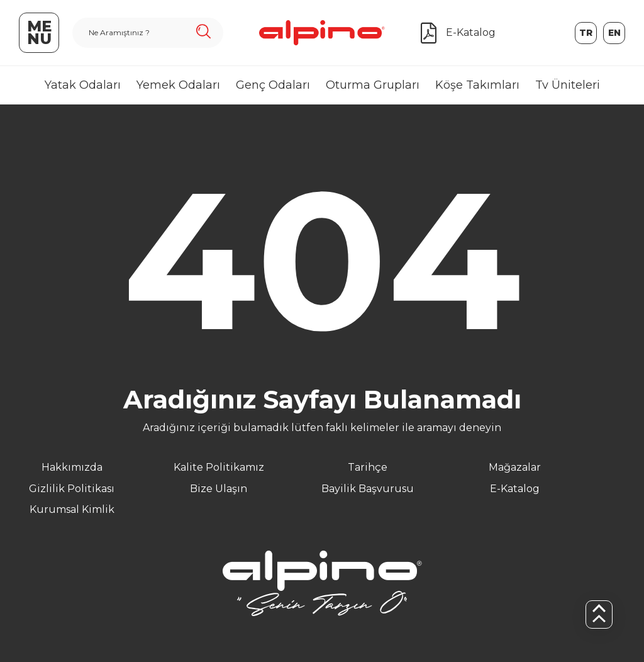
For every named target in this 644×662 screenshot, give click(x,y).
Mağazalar (515, 468)
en (614, 33)
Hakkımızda (72, 468)
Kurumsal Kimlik (72, 510)
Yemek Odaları (178, 85)
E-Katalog (515, 489)
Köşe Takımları (477, 85)
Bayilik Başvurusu (368, 489)
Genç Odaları (273, 85)
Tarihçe (368, 468)
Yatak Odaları (83, 85)
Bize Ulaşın (219, 489)
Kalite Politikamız (219, 468)
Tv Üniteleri (568, 85)
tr (586, 33)
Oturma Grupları (373, 85)
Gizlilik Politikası (72, 489)
